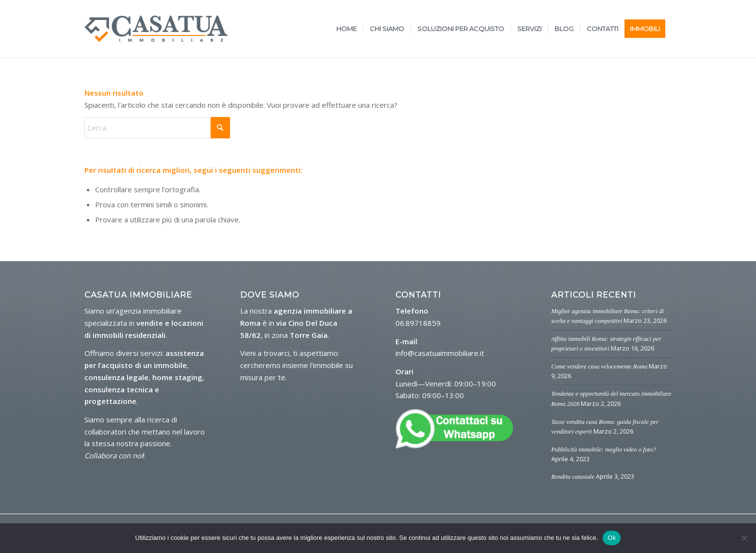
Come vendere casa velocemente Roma (599, 367)
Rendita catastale (573, 477)
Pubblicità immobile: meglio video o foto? (604, 450)
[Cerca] (157, 128)
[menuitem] (346, 29)
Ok (612, 538)
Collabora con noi (114, 455)
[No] (744, 538)
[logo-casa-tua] (156, 29)
